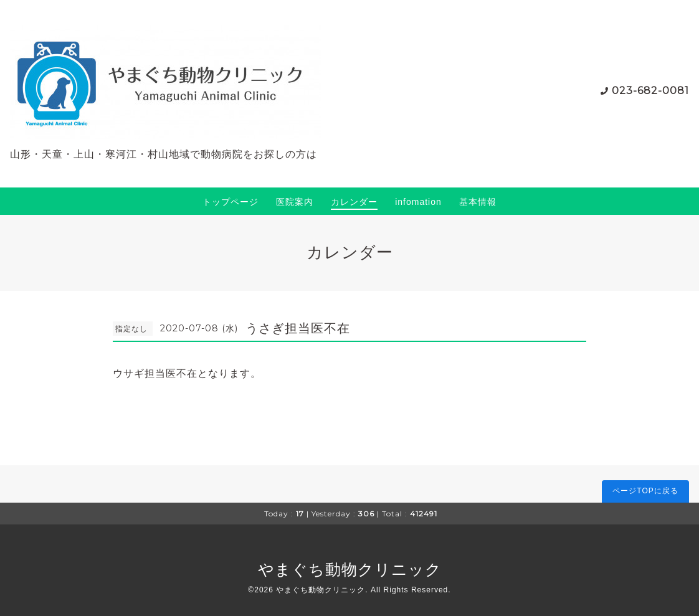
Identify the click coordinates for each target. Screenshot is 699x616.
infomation (418, 202)
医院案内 (295, 202)
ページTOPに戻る (645, 491)
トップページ (231, 202)
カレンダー (354, 202)
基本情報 (478, 202)
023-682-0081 (650, 91)
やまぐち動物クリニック (350, 569)
